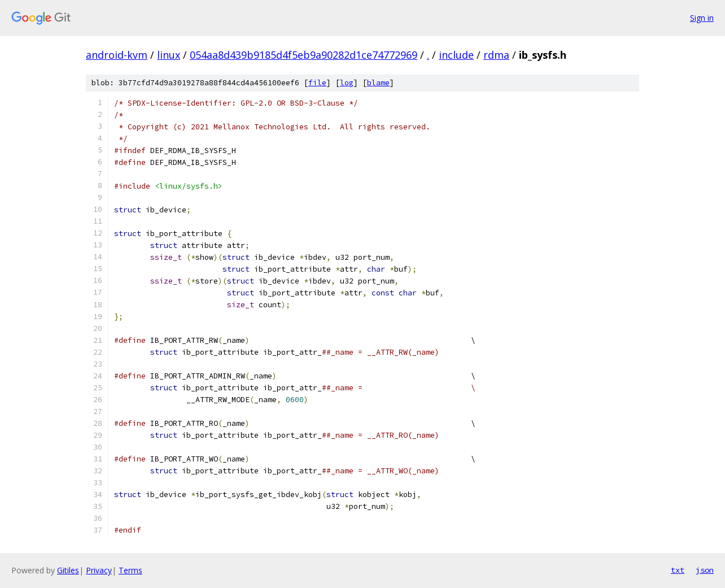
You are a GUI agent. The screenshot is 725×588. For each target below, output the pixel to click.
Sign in (702, 18)
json (705, 570)
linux (169, 55)
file (317, 83)
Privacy (99, 570)
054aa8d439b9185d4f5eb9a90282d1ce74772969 (303, 55)
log (347, 83)
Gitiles (68, 570)
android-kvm (117, 55)
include (456, 55)
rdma (496, 55)
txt (678, 570)
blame (378, 83)
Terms (130, 570)
